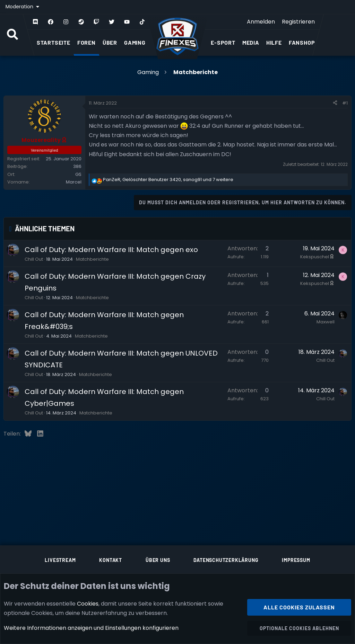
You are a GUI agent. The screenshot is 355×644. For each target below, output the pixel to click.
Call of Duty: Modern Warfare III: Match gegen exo (111, 250)
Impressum (296, 560)
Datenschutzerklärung (226, 560)
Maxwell (326, 322)
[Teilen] (335, 103)
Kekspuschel (317, 257)
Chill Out (34, 259)
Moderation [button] (20, 7)
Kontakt (111, 560)
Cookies (88, 603)
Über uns (158, 560)
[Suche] (12, 35)
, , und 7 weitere (168, 180)
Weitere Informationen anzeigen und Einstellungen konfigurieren (91, 628)
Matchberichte (92, 259)
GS (78, 174)
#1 (345, 103)
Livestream (60, 560)
